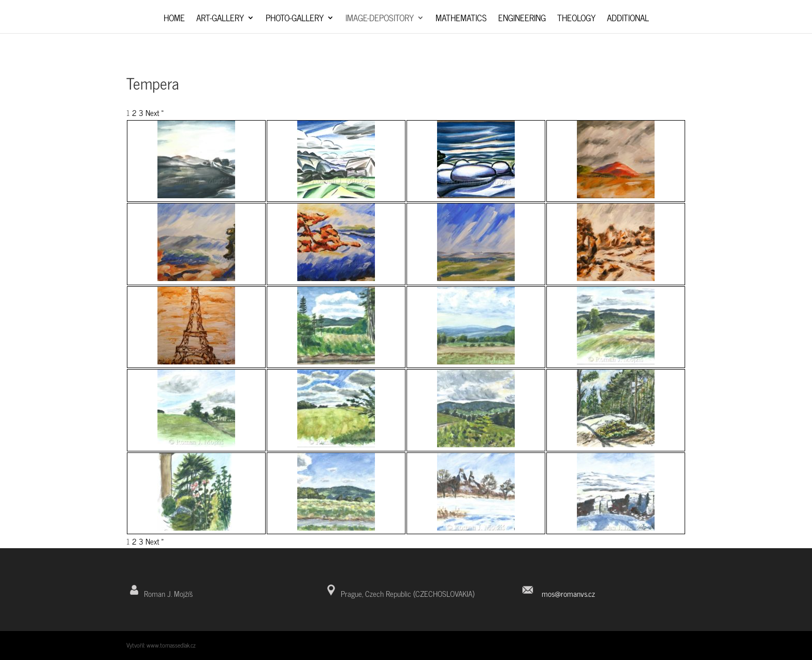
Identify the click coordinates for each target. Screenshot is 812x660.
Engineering (522, 19)
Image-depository (380, 19)
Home (174, 19)
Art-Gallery (220, 19)
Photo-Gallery (295, 19)
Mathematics (461, 19)
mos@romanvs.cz (568, 593)
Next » (155, 113)
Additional (628, 19)
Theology (576, 19)
